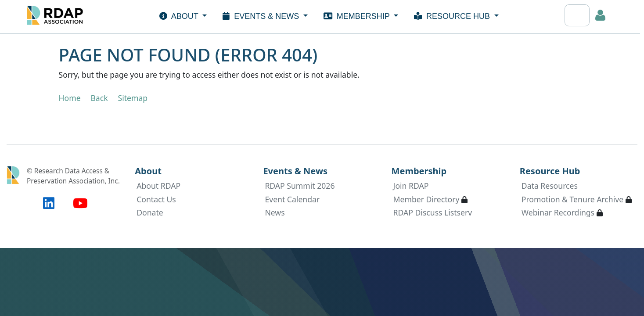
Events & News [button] (262, 16)
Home (70, 98)
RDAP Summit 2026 (300, 186)
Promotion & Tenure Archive (572, 199)
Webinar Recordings (558, 212)
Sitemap (133, 98)
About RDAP (158, 186)
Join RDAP (411, 186)
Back (99, 98)
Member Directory (426, 199)
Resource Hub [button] (453, 16)
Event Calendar (292, 199)
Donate (150, 212)
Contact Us (156, 199)
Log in (601, 15)
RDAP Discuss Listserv (433, 212)
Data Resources (550, 186)
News (275, 212)
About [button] (180, 16)
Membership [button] (358, 16)
